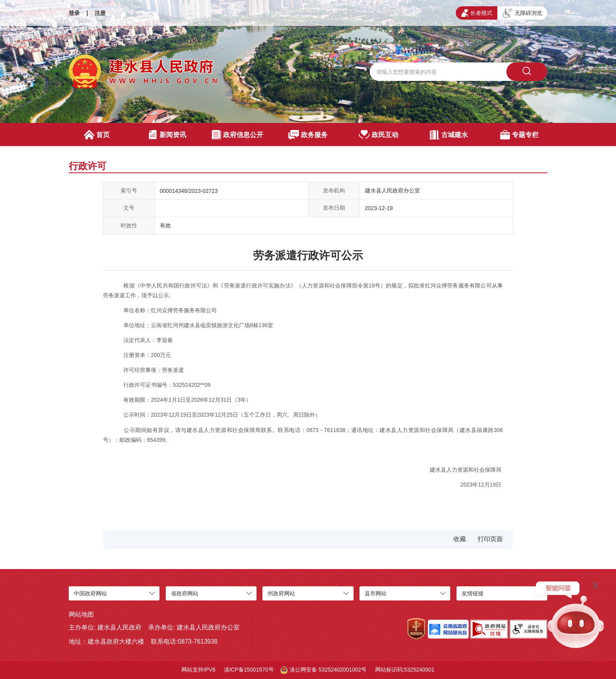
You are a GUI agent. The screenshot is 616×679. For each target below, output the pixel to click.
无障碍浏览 (522, 13)
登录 (74, 13)
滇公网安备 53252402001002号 (324, 670)
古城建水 (449, 135)
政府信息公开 (237, 135)
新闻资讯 (167, 135)
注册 (100, 13)
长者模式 (477, 13)
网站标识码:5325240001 (405, 670)
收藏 (460, 539)
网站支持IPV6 (198, 670)
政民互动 (379, 135)
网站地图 (81, 614)
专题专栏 (519, 135)
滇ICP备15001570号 (249, 670)
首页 (97, 135)
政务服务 (308, 135)
